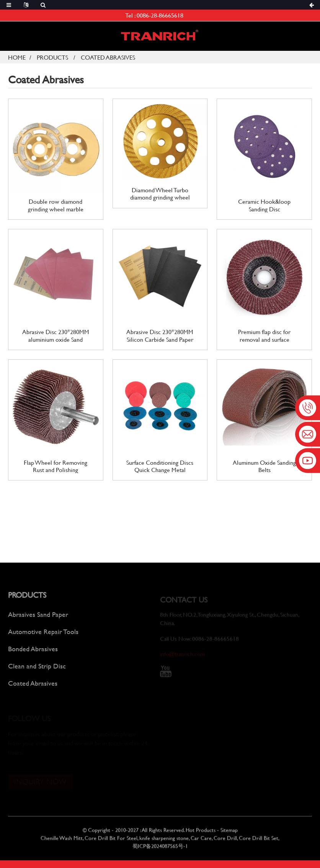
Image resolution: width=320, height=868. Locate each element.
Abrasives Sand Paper (38, 620)
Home (17, 57)
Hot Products (201, 835)
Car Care (201, 843)
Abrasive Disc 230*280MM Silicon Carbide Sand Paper (160, 335)
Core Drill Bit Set (259, 843)
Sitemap (229, 835)
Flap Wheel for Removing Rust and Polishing (56, 466)
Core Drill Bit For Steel (111, 843)
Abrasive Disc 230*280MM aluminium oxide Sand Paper (56, 335)
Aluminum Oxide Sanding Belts (264, 466)
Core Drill (225, 843)
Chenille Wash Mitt (62, 843)
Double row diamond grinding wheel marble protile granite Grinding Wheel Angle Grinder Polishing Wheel (56, 205)
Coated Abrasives (108, 57)
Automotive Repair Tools (43, 637)
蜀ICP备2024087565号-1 (160, 851)
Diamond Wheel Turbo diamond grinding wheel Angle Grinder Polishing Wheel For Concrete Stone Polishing (160, 193)
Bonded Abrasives (33, 654)
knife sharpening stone (164, 843)
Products (52, 57)
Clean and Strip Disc (37, 671)
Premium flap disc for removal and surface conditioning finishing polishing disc (264, 335)
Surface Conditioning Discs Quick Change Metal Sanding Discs (160, 466)
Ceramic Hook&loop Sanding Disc (264, 205)
